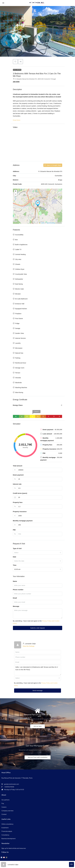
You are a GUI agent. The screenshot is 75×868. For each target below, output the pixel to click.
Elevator (18, 294)
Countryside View (21, 274)
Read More (17, 120)
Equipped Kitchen (21, 309)
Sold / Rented (17, 70)
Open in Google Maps (53, 165)
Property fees (18, 502)
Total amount (18, 466)
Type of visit (17, 548)
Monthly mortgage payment (23, 521)
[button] (37, 31)
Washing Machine (21, 387)
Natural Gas (19, 353)
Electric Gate (20, 289)
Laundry (18, 343)
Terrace (18, 373)
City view (18, 259)
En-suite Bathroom (21, 299)
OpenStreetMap (51, 223)
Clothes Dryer (20, 269)
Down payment (18, 475)
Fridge (17, 323)
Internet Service (20, 338)
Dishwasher (19, 279)
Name (15, 581)
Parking (18, 358)
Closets (18, 264)
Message (16, 606)
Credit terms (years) (20, 493)
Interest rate (17, 484)
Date (15, 557)
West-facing (19, 392)
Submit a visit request (37, 628)
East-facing (19, 284)
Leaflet (42, 223)
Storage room (20, 368)
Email (15, 598)
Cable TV (18, 249)
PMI (14, 530)
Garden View (20, 333)
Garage (18, 328)
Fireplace (18, 314)
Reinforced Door (21, 363)
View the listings (29, 646)
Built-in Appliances (21, 245)
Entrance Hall (20, 304)
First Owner (19, 318)
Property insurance (20, 512)
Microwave (19, 348)
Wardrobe (18, 383)
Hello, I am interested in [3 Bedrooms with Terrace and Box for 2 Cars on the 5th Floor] (38, 670)
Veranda (18, 378)
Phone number (18, 590)
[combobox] (38, 553)
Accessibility (19, 235)
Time (15, 565)
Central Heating (20, 254)
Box (17, 240)
